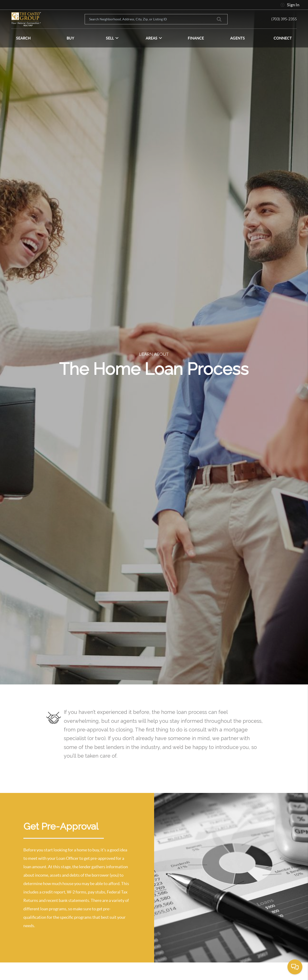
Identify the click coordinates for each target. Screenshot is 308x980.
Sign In (290, 5)
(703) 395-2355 (284, 19)
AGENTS (237, 38)
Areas (154, 38)
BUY (70, 38)
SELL (112, 38)
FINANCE (196, 38)
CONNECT (283, 38)
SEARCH (23, 38)
